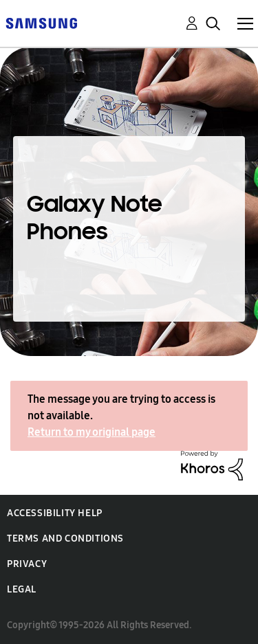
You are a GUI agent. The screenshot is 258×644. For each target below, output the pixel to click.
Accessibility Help (55, 513)
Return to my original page (92, 432)
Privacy (27, 564)
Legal (22, 589)
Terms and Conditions (65, 538)
